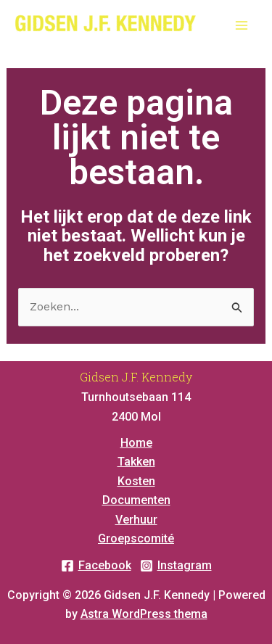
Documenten (136, 500)
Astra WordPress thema (144, 614)
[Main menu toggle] (242, 25)
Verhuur (136, 520)
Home (136, 443)
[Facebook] (96, 566)
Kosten (136, 481)
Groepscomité (136, 538)
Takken (136, 462)
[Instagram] (176, 566)
